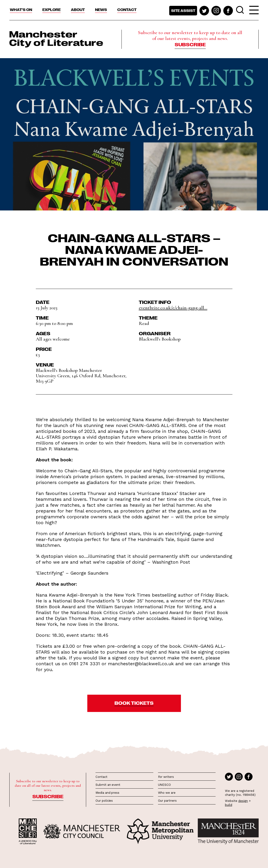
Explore (51, 10)
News (101, 10)
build (229, 805)
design (243, 801)
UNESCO (164, 785)
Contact (127, 10)
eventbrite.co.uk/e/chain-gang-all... (173, 308)
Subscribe (190, 44)
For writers (166, 777)
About (78, 10)
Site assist (183, 11)
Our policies (104, 801)
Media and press (107, 793)
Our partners (167, 801)
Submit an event (108, 785)
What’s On (21, 10)
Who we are (167, 793)
